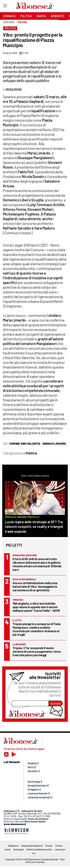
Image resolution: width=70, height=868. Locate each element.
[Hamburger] (5, 6)
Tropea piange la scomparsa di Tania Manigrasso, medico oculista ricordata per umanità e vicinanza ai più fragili (37, 629)
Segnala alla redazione (32, 846)
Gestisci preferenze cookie (39, 849)
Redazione (13, 846)
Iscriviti (56, 703)
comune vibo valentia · (25, 444)
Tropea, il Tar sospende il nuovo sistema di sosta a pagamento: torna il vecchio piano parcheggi (37, 651)
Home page (9, 22)
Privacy (49, 846)
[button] (63, 24)
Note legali (19, 849)
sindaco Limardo (54, 444)
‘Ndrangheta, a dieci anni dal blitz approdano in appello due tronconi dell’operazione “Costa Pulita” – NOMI (36, 607)
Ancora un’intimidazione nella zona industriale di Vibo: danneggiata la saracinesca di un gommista (35, 586)
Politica (23, 22)
